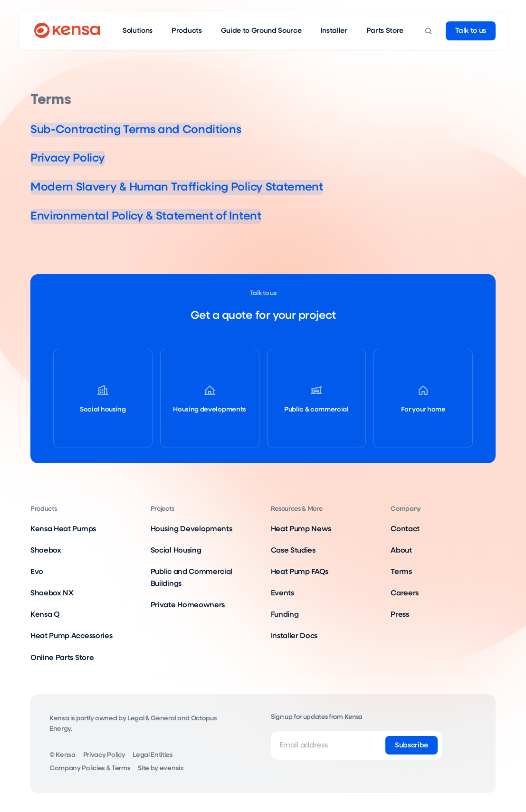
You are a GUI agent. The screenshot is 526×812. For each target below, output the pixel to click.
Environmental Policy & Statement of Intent (173, 216)
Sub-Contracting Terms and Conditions (160, 129)
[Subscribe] (411, 745)
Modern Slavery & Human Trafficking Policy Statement (210, 187)
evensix (172, 768)
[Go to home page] (67, 31)
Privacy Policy (76, 158)
